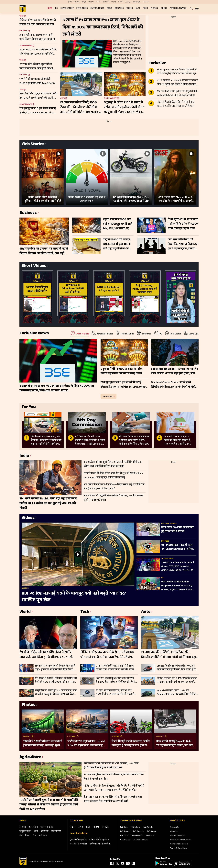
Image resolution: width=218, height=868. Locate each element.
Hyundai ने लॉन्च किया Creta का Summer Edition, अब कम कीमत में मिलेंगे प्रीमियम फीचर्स (177, 692)
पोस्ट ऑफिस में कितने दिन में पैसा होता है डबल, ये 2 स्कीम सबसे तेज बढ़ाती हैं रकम (176, 104)
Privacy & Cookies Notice (181, 840)
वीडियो (96, 827)
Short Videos (34, 266)
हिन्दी (70, 2)
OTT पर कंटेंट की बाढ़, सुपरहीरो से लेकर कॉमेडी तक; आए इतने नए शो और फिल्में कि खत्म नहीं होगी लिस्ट (117, 668)
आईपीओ (45, 831)
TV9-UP (146, 2)
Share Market (67, 8)
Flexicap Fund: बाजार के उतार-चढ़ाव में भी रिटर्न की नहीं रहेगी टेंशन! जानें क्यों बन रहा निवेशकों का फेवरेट (177, 72)
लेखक (72, 827)
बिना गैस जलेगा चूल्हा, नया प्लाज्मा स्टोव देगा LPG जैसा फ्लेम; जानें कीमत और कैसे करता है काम (115, 680)
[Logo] (23, 865)
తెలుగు (91, 2)
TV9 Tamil (124, 836)
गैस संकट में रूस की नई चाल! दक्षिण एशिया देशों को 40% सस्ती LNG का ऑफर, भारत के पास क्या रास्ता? (56, 680)
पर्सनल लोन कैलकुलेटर (99, 840)
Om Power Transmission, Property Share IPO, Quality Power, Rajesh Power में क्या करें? (177, 586)
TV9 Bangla (152, 832)
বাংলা (114, 2)
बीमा (36, 831)
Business (119, 8)
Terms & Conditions (179, 848)
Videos (164, 8)
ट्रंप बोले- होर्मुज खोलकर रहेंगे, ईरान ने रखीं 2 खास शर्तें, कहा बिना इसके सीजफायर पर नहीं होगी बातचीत (46, 655)
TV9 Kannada (139, 832)
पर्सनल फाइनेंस (47, 827)
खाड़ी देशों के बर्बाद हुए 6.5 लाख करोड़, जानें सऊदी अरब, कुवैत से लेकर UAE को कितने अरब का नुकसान (56, 692)
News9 (77, 2)
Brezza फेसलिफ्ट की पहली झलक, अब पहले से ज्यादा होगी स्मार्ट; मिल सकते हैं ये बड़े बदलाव (176, 668)
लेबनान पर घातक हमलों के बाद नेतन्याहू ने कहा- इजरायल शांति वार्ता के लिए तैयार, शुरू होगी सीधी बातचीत (55, 668)
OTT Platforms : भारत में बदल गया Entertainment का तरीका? (178, 547)
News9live (150, 836)
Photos (154, 8)
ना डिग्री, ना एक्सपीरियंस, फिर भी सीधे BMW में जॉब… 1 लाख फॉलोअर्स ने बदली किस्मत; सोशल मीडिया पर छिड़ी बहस (115, 692)
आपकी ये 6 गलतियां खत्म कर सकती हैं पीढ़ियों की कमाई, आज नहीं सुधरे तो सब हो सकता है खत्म (43, 744)
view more (108, 396)
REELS (110, 8)
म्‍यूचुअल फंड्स (25, 831)
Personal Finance (178, 8)
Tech (146, 8)
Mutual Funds (97, 8)
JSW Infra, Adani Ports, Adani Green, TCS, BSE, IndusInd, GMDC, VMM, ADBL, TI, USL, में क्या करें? (178, 567)
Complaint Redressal (179, 844)
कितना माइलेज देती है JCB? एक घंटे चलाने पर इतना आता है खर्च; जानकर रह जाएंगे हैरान (177, 680)
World (130, 8)
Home (49, 8)
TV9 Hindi (124, 827)
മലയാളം (136, 2)
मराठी (98, 2)
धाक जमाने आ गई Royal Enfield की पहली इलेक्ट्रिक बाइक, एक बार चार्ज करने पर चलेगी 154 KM (174, 744)
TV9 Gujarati (125, 832)
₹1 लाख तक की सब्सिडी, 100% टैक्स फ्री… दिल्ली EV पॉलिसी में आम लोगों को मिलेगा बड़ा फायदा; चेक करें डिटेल (80, 107)
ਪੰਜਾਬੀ (121, 2)
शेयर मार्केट (33, 827)
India (24, 456)
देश (21, 836)
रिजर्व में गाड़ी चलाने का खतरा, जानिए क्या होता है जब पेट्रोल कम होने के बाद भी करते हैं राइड (131, 744)
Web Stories (33, 144)
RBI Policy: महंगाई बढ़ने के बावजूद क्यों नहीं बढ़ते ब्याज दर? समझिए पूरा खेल (74, 597)
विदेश (28, 836)
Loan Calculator (79, 833)
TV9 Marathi (148, 827)
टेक (34, 836)
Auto (138, 8)
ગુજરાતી (106, 2)
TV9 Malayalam (137, 836)
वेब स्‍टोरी (105, 827)
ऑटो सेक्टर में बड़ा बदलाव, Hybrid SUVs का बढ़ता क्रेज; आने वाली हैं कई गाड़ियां (86, 744)
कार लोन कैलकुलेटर (78, 844)
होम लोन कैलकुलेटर (78, 840)
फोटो (88, 827)
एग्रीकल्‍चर (43, 836)
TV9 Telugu (135, 827)
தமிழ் (128, 2)
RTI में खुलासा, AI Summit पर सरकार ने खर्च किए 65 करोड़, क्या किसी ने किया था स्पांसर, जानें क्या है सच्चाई (177, 83)
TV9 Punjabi (125, 840)
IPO (56, 8)
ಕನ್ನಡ (84, 2)
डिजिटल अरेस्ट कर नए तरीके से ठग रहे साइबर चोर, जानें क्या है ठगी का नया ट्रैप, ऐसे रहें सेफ (107, 655)
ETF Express (82, 8)
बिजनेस (23, 827)
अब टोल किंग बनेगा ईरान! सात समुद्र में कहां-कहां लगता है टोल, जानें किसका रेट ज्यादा (178, 94)
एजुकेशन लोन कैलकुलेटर (100, 844)
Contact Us (175, 827)
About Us (174, 832)
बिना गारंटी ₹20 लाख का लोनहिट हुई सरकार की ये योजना (178, 530)
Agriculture (30, 757)
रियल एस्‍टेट (56, 831)
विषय (80, 827)
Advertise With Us (178, 836)
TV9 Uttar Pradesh (140, 840)
